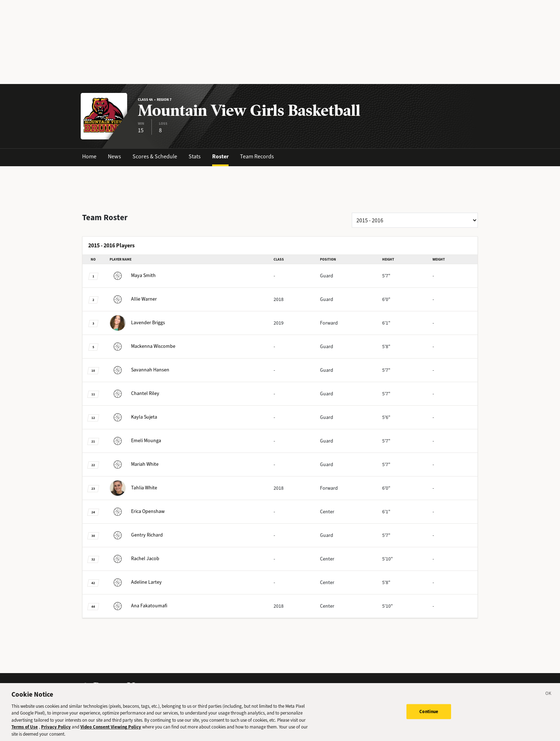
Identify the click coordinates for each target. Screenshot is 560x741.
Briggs (137, 323)
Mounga (135, 441)
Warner (133, 299)
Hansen (139, 370)
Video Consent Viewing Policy (111, 733)
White (134, 464)
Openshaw (137, 511)
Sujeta (133, 417)
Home (89, 156)
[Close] (549, 700)
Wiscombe (142, 346)
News (114, 156)
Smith (133, 275)
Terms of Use (25, 733)
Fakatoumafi (138, 606)
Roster (220, 156)
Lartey (136, 582)
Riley (134, 393)
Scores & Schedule (155, 156)
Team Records (257, 156)
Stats (195, 156)
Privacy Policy (56, 733)
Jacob (134, 559)
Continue (429, 717)
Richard (136, 535)
